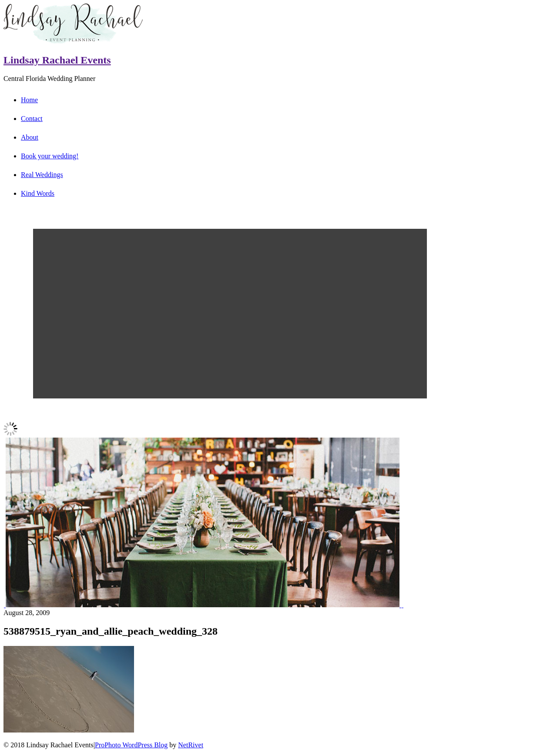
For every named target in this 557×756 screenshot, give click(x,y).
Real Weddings (42, 175)
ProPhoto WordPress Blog (131, 745)
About (30, 137)
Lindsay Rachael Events (57, 60)
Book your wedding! (50, 156)
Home (29, 100)
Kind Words (38, 193)
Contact (32, 119)
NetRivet (191, 745)
